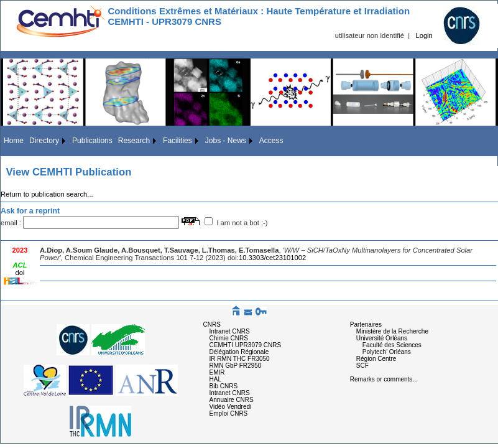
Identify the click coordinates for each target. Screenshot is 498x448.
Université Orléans (382, 338)
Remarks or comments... (384, 379)
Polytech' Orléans (387, 352)
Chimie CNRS (229, 338)
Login (424, 35)
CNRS (212, 324)
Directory (44, 141)
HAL (215, 379)
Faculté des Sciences (392, 345)
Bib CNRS (224, 386)
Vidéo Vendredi (231, 407)
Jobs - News (226, 141)
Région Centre (376, 359)
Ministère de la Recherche (392, 331)
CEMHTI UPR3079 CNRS (246, 345)
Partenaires (366, 324)
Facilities (178, 141)
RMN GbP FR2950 (236, 366)
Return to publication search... (47, 194)
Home (14, 141)
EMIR (217, 372)
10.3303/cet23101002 (272, 258)
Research (134, 141)
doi (20, 273)
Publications (92, 141)
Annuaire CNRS (232, 400)
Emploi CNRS (229, 413)
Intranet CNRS (230, 331)
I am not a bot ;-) (242, 223)
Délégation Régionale (239, 352)
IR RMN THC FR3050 (240, 359)
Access (271, 141)
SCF (362, 366)
